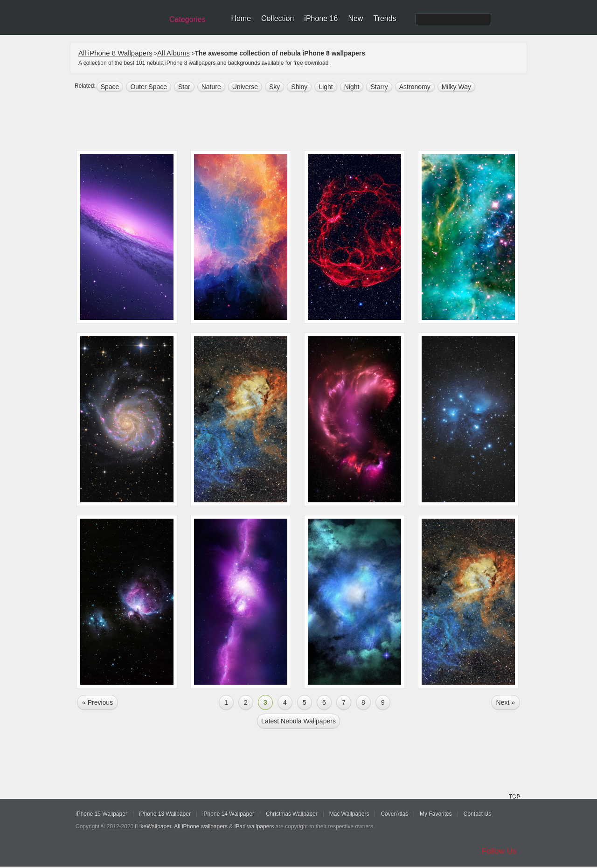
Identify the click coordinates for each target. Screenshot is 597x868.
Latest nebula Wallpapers (298, 721)
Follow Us (499, 851)
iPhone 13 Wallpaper (165, 814)
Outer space (149, 87)
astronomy (415, 87)
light (326, 87)
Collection (278, 18)
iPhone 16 (321, 18)
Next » (506, 702)
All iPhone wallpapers (201, 826)
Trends (385, 18)
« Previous (97, 702)
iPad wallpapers (254, 826)
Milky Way (456, 87)
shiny (299, 87)
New (355, 18)
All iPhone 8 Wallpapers (115, 53)
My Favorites (436, 814)
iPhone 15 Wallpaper (101, 814)
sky (274, 87)
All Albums (174, 53)
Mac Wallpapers (349, 814)
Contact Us (477, 814)
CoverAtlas (394, 814)
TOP (514, 796)
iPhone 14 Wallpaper (228, 814)
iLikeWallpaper (153, 826)
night (352, 87)
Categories (187, 19)
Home (241, 18)
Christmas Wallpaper (292, 814)
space (110, 87)
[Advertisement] (305, 122)
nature (211, 87)
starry (379, 87)
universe (245, 87)
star (184, 87)
